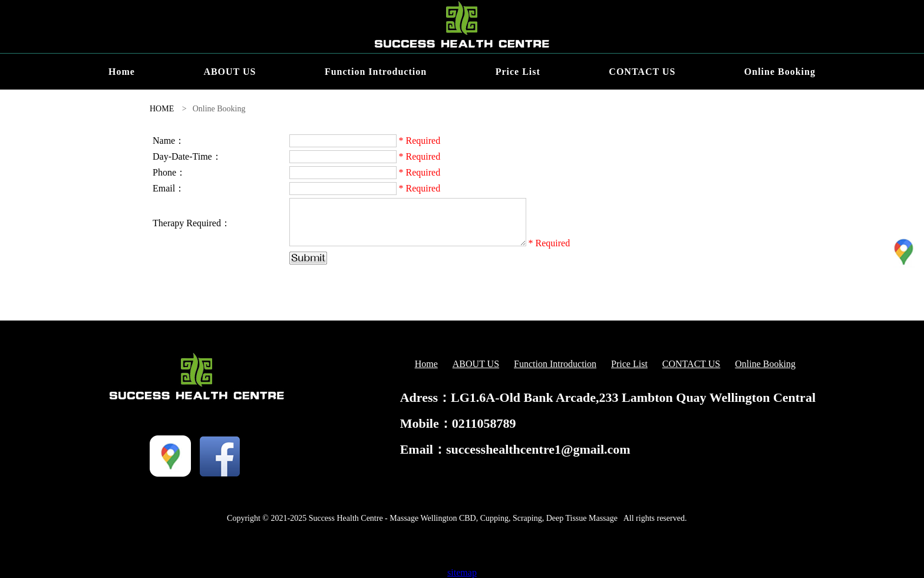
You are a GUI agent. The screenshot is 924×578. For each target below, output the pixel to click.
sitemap (462, 572)
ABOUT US (230, 72)
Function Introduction (376, 72)
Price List (518, 72)
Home (122, 72)
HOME (162, 109)
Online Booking (780, 72)
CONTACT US (642, 72)
